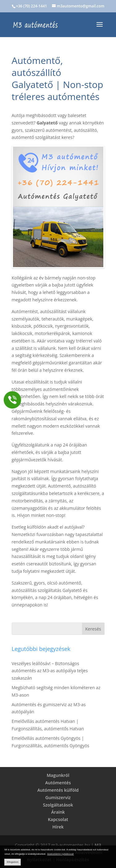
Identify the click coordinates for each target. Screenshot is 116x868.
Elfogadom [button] (13, 862)
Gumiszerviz (58, 797)
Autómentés (58, 783)
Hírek (58, 827)
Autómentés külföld (58, 790)
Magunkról (58, 775)
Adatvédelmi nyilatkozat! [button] (61, 854)
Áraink (58, 812)
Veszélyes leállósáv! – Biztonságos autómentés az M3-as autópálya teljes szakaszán (50, 671)
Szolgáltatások (58, 805)
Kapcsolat (58, 819)
